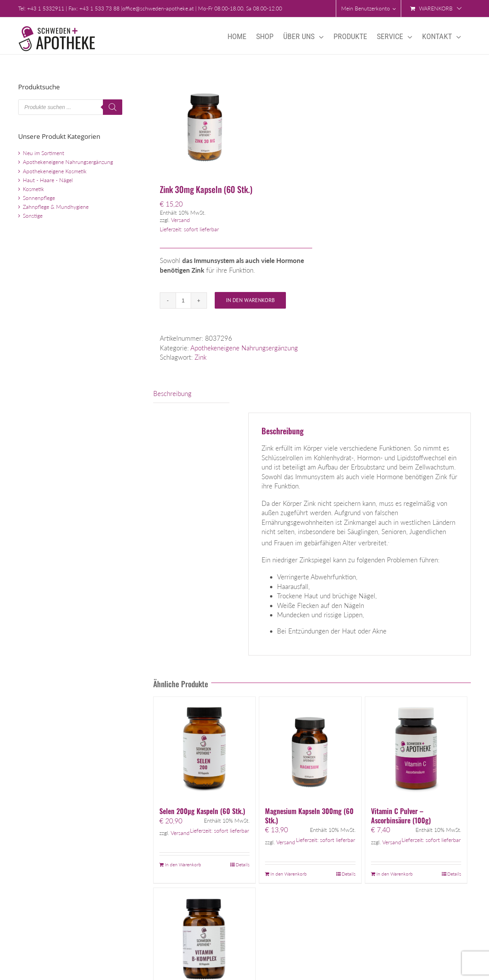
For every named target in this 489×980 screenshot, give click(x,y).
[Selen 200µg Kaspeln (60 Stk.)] (204, 748)
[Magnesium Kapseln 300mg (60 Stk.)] (310, 748)
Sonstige (33, 216)
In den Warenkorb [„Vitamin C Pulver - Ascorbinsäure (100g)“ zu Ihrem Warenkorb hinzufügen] (395, 874)
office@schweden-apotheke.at (158, 8)
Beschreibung (172, 394)
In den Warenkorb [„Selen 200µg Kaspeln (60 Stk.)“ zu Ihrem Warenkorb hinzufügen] (183, 865)
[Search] (113, 107)
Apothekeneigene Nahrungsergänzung (244, 348)
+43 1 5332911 (46, 8)
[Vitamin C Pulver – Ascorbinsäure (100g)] (416, 748)
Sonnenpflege (39, 198)
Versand (180, 220)
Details (243, 865)
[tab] (191, 394)
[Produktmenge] (183, 300)
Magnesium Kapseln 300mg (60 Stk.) (309, 816)
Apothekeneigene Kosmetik (55, 171)
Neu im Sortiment (44, 153)
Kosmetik (33, 189)
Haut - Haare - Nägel (48, 180)
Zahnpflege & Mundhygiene (56, 207)
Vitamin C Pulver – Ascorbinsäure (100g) (401, 816)
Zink (201, 357)
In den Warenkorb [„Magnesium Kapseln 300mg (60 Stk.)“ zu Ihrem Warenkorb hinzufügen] (289, 874)
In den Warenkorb (250, 300)
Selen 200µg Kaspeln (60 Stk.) (202, 811)
